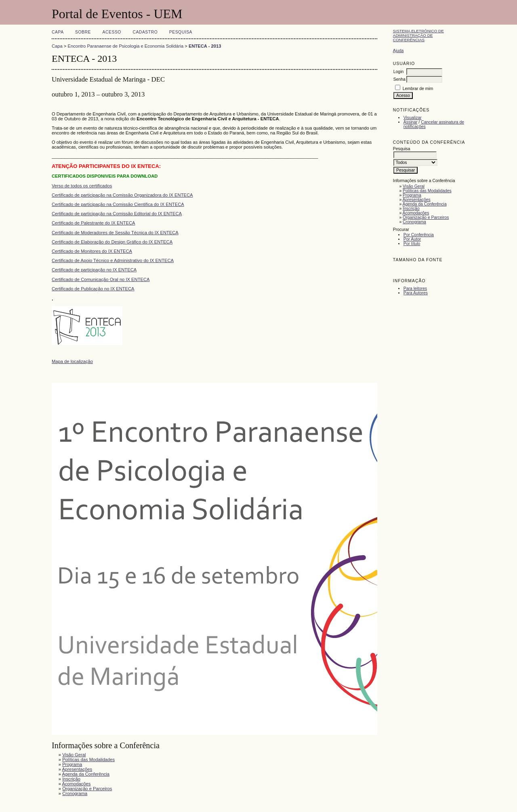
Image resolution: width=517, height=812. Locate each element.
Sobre (83, 32)
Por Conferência (419, 235)
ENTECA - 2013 (205, 46)
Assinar (411, 122)
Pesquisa (181, 32)
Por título (412, 244)
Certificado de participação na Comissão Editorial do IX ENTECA (117, 214)
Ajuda (398, 51)
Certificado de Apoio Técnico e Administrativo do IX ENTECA (113, 260)
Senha (399, 79)
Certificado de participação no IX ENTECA (94, 270)
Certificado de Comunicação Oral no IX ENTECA (101, 279)
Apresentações (417, 200)
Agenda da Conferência (425, 204)
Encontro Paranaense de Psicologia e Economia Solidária (126, 46)
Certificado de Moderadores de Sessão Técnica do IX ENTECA (115, 233)
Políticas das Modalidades (427, 191)
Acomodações (416, 213)
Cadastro (145, 32)
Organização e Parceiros (426, 217)
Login (398, 72)
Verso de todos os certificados (82, 186)
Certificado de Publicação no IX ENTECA (93, 289)
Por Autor (412, 239)
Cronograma (414, 222)
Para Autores (416, 293)
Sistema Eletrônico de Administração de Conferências (418, 35)
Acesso (112, 32)
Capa (58, 32)
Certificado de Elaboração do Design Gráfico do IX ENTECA (112, 242)
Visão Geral (414, 186)
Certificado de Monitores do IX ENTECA (92, 251)
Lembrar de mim (418, 89)
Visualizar (413, 118)
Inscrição (411, 209)
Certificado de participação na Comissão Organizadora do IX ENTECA (122, 195)
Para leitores (415, 289)
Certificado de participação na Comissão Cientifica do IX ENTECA (118, 204)
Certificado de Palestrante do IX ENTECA (93, 223)
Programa (412, 195)
